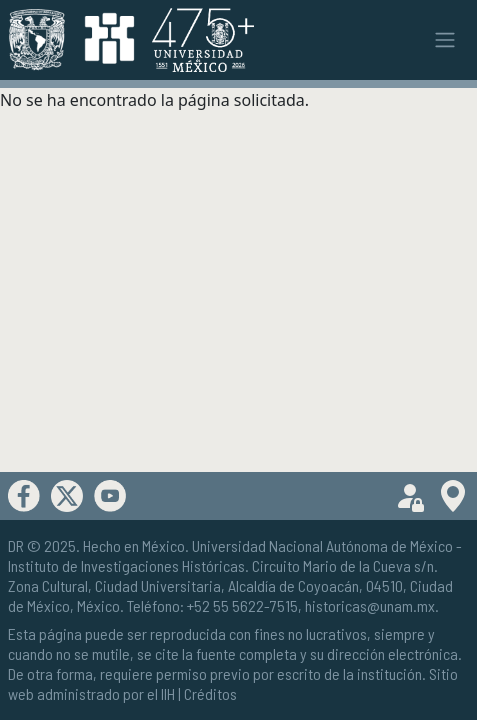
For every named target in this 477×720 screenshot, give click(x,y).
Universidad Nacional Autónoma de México (322, 545)
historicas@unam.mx (370, 605)
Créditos (210, 693)
